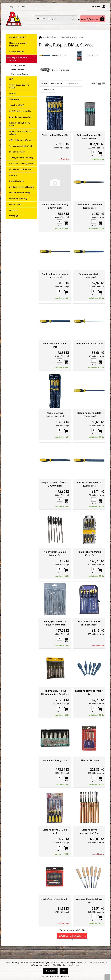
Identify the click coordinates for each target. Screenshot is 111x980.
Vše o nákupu (22, 6)
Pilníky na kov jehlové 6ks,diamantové (89, 623)
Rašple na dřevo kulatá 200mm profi (89, 414)
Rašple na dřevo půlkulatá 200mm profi (55, 484)
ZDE (68, 976)
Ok (64, 971)
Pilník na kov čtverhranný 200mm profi (55, 206)
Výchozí (44, 83)
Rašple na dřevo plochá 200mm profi (89, 484)
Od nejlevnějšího (73, 83)
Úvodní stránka (50, 37)
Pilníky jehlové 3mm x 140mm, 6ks (55, 553)
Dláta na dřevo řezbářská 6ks (89, 901)
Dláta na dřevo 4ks (89, 760)
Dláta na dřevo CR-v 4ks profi (55, 831)
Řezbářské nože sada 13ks (55, 899)
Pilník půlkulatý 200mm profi (55, 345)
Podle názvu (56, 83)
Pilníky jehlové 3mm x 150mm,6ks (89, 553)
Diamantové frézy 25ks (55, 760)
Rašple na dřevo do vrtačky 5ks (89, 692)
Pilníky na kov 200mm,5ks (55, 135)
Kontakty (10, 6)
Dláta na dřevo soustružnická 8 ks (89, 831)
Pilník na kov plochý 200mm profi (89, 276)
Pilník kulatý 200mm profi (89, 343)
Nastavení (51, 971)
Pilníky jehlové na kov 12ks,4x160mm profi (55, 623)
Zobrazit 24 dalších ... (72, 937)
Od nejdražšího (47, 90)
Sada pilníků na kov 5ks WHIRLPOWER (89, 137)
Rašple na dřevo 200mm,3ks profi (55, 414)
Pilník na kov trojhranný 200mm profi (89, 206)
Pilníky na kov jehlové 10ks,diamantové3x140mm (55, 692)
